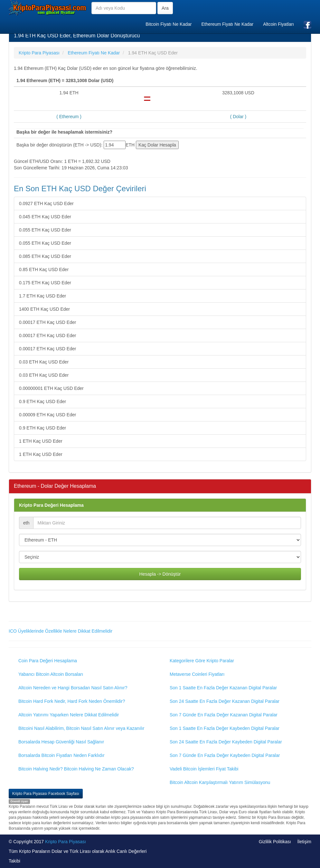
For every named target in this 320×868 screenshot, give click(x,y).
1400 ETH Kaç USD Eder (44, 309)
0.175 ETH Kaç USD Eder (45, 283)
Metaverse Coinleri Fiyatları (197, 674)
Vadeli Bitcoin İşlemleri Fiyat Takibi (204, 769)
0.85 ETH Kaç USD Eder (44, 269)
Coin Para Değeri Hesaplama (48, 661)
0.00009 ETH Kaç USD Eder (47, 415)
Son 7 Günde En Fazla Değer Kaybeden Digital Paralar (225, 755)
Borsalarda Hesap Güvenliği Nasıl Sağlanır (61, 742)
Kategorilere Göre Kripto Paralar (202, 661)
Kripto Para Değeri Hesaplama (51, 505)
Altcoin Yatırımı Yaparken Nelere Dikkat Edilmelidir (69, 715)
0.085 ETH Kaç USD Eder (45, 256)
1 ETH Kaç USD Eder (41, 441)
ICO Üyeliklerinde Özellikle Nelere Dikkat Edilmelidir (61, 631)
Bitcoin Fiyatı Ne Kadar (169, 24)
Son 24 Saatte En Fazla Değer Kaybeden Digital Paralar (226, 742)
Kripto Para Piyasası (66, 842)
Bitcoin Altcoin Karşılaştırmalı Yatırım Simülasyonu (220, 782)
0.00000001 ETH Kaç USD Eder (51, 388)
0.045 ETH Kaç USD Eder (45, 217)
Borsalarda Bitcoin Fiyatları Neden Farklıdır (61, 755)
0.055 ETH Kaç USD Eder (45, 230)
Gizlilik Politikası (275, 842)
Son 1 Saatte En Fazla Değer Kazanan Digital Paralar (223, 688)
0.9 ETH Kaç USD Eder (42, 401)
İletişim (304, 842)
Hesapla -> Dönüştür (160, 574)
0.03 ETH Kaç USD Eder (44, 362)
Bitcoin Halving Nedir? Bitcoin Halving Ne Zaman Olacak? (76, 769)
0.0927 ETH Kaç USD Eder (46, 203)
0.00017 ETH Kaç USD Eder (47, 322)
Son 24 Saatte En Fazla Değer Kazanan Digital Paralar (225, 701)
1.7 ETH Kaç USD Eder (42, 296)
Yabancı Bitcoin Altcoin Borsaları (51, 674)
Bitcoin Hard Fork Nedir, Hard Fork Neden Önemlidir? (72, 701)
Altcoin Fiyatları (278, 24)
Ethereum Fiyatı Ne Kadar (227, 24)
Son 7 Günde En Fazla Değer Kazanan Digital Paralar (224, 715)
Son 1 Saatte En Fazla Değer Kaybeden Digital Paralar (225, 728)
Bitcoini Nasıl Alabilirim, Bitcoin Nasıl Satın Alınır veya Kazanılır (81, 728)
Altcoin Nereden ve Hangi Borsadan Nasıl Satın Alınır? (73, 688)
